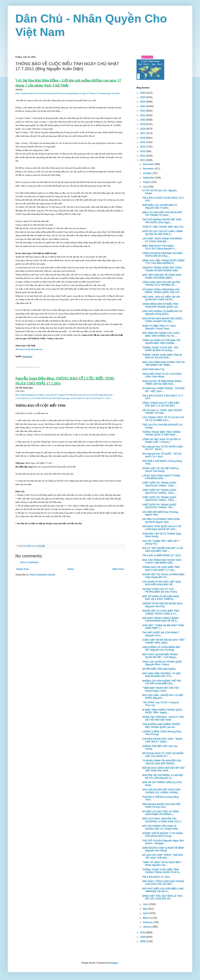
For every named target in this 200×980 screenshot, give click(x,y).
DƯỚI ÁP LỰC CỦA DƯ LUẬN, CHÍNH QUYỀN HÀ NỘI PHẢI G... (163, 233)
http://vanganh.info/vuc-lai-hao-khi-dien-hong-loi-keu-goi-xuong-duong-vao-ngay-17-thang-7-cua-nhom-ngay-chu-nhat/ (68, 93)
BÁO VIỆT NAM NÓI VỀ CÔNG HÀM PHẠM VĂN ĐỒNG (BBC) (162, 276)
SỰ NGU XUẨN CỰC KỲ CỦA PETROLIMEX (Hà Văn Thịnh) (160, 590)
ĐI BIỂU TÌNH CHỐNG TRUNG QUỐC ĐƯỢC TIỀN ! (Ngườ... (162, 711)
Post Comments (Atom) (42, 575)
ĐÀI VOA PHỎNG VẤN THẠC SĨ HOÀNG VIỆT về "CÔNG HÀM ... (161, 827)
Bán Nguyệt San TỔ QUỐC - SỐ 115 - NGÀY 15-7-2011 (163, 455)
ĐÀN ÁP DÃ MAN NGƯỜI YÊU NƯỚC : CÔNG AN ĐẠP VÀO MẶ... (163, 320)
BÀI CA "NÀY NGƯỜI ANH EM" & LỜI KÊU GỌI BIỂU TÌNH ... (162, 550)
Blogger (114, 963)
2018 (143, 129)
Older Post (118, 569)
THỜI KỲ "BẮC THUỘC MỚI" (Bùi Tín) (163, 227)
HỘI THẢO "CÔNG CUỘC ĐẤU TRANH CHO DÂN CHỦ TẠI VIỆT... (163, 883)
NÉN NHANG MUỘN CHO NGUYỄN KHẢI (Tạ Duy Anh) (161, 806)
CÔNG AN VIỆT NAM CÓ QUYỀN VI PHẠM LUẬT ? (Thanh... (161, 441)
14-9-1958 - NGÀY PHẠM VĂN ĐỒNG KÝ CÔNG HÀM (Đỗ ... (162, 240)
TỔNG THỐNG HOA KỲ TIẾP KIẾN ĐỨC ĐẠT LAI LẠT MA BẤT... (161, 404)
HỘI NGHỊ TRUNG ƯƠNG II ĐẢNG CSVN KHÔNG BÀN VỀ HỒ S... (161, 619)
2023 (143, 106)
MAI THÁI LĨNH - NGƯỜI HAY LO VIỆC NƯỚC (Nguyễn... (163, 697)
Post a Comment (29, 562)
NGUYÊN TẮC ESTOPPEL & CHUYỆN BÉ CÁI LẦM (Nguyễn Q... (163, 777)
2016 (143, 138)
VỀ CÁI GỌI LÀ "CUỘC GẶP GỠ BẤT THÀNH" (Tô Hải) (162, 412)
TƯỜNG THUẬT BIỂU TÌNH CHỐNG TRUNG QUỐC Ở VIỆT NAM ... (161, 433)
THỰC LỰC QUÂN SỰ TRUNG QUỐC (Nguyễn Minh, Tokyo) (162, 663)
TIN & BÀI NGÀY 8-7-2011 (156, 877)
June (146, 904)
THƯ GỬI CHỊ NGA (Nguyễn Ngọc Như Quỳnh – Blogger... (163, 842)
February (148, 922)
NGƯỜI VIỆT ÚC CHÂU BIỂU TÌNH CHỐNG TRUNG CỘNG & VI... (161, 612)
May (145, 909)
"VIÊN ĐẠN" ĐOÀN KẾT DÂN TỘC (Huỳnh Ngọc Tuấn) (161, 689)
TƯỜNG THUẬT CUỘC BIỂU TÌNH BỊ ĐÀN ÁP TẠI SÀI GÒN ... (162, 356)
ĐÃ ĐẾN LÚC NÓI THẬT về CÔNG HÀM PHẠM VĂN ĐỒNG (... (161, 813)
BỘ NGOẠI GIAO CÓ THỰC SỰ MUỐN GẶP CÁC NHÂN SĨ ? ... (163, 755)
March (147, 918)
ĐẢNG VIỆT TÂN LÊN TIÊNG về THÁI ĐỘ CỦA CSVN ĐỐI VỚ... (162, 897)
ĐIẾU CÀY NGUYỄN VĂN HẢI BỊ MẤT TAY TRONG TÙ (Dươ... (162, 214)
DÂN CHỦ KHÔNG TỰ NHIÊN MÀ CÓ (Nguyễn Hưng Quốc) (162, 313)
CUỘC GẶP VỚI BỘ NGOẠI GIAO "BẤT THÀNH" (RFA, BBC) (163, 641)
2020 (143, 120)
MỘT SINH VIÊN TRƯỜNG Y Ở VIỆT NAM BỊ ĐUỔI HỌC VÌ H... (162, 675)
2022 (143, 111)
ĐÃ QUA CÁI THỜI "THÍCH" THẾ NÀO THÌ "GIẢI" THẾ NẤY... (163, 856)
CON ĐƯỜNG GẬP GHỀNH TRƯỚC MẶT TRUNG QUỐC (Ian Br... (161, 726)
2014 (143, 147)
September (149, 178)
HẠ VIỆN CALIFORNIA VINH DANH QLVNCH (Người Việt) (161, 520)
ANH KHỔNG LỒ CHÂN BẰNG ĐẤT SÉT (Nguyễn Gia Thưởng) (161, 649)
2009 (143, 937)
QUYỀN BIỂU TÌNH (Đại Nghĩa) (159, 669)
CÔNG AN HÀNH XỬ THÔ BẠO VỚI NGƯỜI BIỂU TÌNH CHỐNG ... (161, 342)
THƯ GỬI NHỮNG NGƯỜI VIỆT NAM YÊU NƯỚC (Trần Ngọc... (162, 221)
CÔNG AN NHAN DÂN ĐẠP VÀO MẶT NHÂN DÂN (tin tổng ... (162, 255)
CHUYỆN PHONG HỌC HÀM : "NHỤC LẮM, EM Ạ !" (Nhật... (162, 740)
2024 (143, 102)
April (146, 913)
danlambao (27, 356)
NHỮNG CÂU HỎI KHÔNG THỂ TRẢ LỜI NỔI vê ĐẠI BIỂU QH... (162, 682)
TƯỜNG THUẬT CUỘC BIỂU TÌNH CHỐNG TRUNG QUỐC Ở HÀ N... (162, 871)
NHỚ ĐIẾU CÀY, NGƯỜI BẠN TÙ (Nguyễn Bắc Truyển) (160, 206)
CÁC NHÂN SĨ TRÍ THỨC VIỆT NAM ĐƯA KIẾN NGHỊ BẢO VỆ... (161, 583)
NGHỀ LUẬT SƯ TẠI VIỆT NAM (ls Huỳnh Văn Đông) (161, 470)
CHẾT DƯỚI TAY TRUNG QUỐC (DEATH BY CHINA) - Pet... (159, 506)
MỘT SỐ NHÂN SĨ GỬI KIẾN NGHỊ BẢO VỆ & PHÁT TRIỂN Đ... (161, 598)
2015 (143, 142)
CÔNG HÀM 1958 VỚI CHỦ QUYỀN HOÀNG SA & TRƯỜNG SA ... (161, 284)
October (148, 173)
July (145, 187)
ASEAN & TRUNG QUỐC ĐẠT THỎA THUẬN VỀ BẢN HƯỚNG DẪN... (162, 269)
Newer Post (23, 569)
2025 (143, 97)
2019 (143, 124)
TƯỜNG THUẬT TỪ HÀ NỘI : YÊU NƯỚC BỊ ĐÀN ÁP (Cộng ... (160, 349)
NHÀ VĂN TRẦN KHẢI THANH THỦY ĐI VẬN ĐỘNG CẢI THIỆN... (163, 364)
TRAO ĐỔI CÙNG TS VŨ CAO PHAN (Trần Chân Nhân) (162, 375)
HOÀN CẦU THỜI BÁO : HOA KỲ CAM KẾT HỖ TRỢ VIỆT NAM (163, 718)
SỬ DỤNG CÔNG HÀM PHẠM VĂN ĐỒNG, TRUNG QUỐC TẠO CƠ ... (162, 291)
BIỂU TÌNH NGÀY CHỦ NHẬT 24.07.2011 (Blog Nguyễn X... (159, 247)
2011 (143, 160)
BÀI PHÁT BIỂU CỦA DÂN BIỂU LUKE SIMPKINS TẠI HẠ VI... (163, 890)
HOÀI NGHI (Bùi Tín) (153, 369)
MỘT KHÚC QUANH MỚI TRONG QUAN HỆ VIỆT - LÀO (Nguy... (160, 656)
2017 (143, 133)
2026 (143, 93)
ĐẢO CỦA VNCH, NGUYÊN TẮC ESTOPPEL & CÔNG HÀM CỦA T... (162, 820)
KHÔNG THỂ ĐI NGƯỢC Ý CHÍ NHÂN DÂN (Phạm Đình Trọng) (162, 835)
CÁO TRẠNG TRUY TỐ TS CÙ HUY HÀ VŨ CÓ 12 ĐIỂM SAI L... (163, 419)
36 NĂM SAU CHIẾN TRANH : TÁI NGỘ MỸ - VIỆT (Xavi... (163, 390)
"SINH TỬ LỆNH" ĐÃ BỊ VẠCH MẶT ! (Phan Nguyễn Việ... (162, 864)
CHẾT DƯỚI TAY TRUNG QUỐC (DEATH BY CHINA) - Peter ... (160, 484)
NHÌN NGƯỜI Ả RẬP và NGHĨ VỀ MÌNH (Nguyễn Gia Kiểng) (163, 849)
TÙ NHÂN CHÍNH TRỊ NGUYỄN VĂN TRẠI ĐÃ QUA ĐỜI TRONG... (162, 762)
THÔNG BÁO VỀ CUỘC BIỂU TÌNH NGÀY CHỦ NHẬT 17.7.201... (161, 569)
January (148, 927)
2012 (143, 156)
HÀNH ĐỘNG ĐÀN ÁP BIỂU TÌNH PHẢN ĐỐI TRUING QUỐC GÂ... (161, 305)
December (149, 164)
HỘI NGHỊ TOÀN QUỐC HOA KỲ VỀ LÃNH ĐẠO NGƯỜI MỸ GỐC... (162, 528)
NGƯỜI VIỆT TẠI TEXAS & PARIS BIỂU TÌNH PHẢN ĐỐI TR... (163, 576)
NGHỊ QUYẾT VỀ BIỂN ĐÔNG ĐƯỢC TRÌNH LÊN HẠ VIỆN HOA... (162, 383)
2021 (143, 115)
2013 (143, 151)
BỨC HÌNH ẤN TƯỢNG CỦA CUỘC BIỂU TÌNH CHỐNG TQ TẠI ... (161, 334)
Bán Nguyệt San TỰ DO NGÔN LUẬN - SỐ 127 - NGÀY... (163, 448)
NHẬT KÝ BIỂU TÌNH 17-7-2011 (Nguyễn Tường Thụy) (159, 327)
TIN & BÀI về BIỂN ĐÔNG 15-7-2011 (162, 555)
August (147, 182)
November (149, 169)
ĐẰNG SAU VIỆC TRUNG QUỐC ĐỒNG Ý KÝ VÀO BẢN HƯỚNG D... (163, 262)
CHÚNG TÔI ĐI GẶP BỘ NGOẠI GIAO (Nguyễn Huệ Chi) (162, 605)
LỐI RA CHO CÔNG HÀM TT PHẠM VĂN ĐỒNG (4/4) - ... (161, 477)
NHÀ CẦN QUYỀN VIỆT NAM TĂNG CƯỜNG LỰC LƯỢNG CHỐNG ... (161, 791)
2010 (143, 933)
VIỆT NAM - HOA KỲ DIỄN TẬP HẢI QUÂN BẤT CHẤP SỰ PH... (161, 298)
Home (71, 569)
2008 (143, 941)
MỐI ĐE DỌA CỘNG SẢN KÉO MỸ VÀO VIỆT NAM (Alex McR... (163, 769)
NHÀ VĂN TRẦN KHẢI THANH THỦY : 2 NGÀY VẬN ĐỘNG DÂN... (163, 561)
